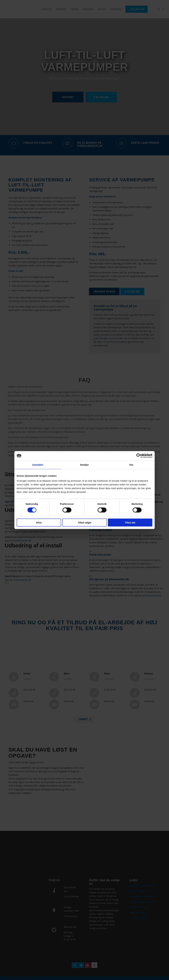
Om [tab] (131, 465)
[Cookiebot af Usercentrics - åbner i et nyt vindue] (139, 456)
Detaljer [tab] (84, 465)
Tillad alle (130, 522)
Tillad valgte (84, 522)
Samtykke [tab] (38, 465)
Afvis (39, 522)
